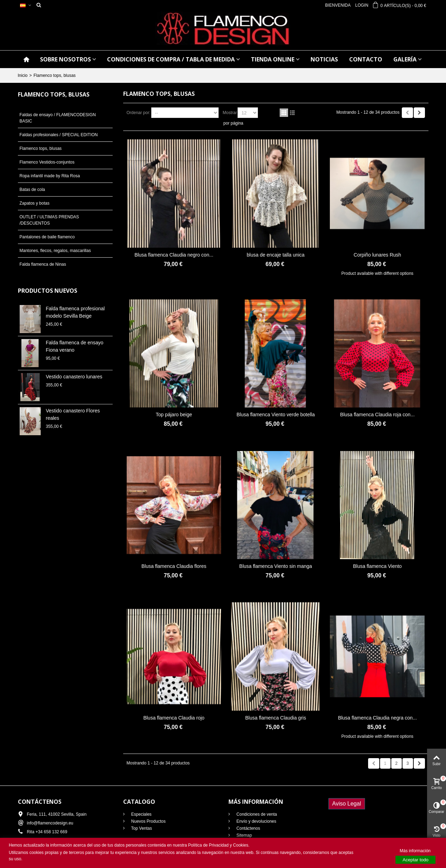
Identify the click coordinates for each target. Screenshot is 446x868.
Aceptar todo (415, 860)
